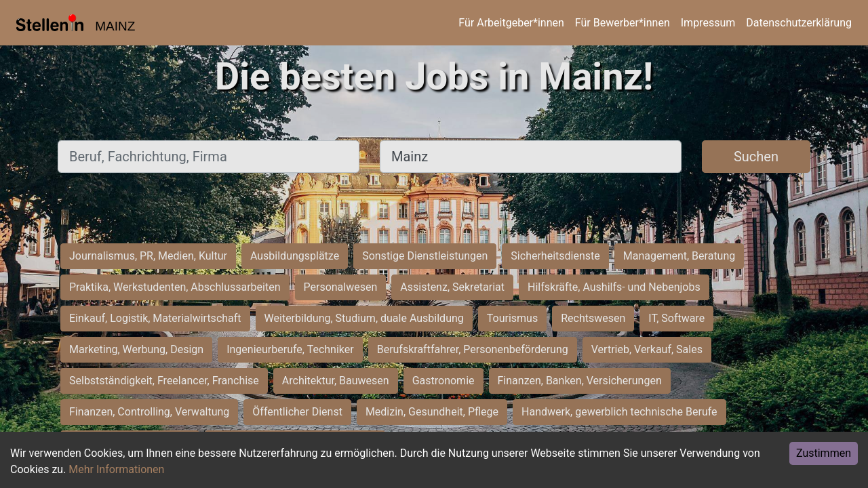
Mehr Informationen (116, 469)
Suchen (756, 157)
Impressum (708, 23)
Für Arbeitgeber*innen (511, 23)
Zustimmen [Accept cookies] (824, 453)
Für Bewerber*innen (623, 23)
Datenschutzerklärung (799, 23)
